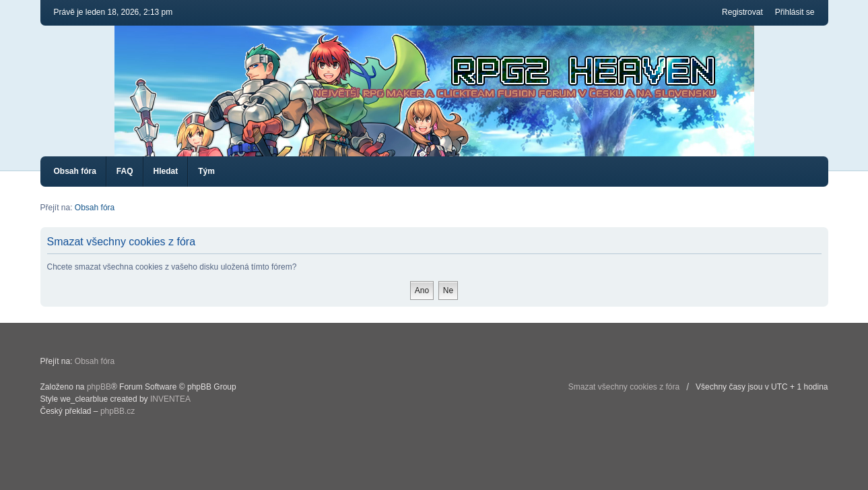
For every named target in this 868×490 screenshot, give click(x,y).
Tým (206, 171)
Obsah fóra (75, 171)
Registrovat (742, 12)
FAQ (125, 171)
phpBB (99, 387)
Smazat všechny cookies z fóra (624, 387)
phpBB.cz (118, 411)
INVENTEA (170, 399)
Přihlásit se (795, 12)
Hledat (166, 171)
